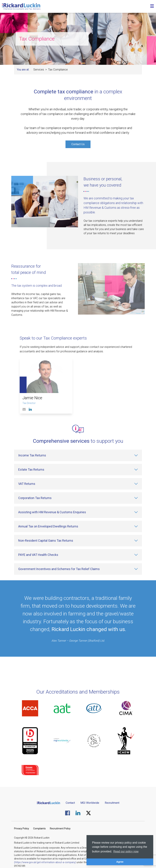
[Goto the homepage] (21, 6)
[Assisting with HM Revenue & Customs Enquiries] (78, 512)
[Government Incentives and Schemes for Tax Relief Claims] (78, 569)
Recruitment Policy (60, 829)
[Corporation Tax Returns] (78, 498)
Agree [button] (120, 862)
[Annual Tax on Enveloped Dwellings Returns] (78, 526)
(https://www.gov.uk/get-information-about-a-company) (45, 862)
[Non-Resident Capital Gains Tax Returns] (78, 541)
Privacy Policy (22, 829)
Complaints (39, 829)
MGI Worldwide (90, 803)
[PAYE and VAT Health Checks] (78, 555)
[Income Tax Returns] (78, 455)
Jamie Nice (32, 398)
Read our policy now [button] (126, 851)
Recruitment (112, 803)
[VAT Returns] (78, 484)
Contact (70, 803)
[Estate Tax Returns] (78, 470)
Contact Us (78, 144)
